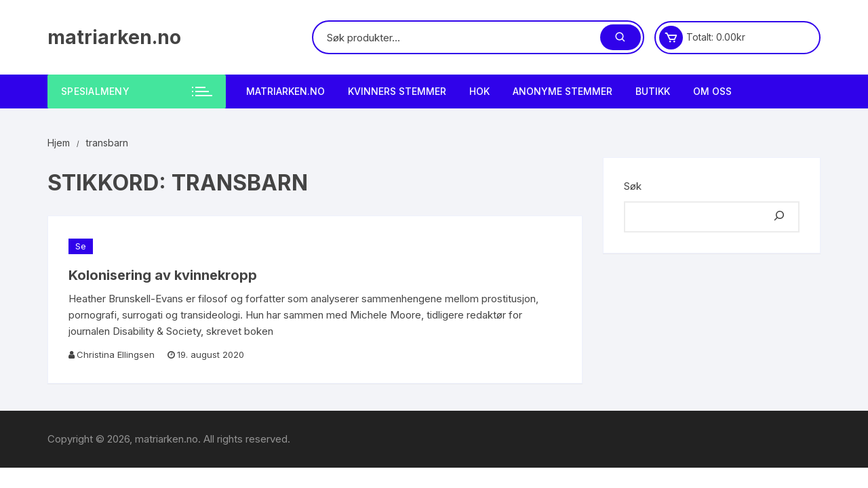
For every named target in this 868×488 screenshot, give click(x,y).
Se (81, 246)
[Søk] (779, 217)
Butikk (653, 91)
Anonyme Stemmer (563, 91)
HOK (479, 91)
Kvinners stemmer (397, 91)
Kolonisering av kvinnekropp (163, 275)
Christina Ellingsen (116, 354)
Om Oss (712, 91)
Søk (633, 186)
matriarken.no (114, 37)
